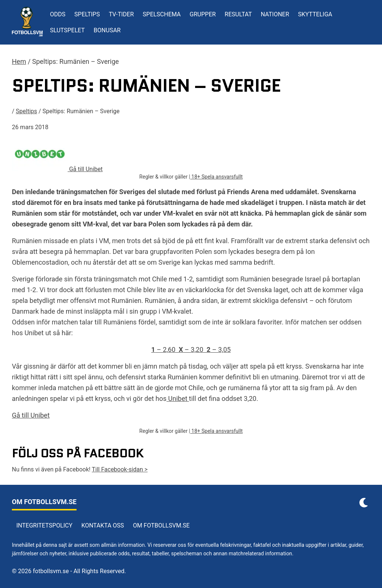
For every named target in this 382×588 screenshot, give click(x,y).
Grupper (203, 14)
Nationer (275, 14)
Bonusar (107, 30)
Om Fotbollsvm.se (161, 525)
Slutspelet (68, 30)
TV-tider (121, 14)
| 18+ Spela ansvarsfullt (216, 177)
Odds (58, 14)
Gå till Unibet (31, 415)
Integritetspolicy (44, 525)
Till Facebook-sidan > (120, 469)
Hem (19, 61)
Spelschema (162, 14)
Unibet (178, 398)
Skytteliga (315, 14)
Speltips (87, 14)
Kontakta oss (103, 525)
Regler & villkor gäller (164, 177)
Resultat (238, 14)
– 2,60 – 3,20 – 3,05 (191, 349)
